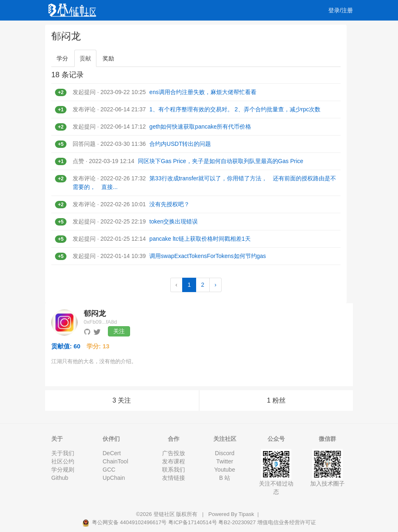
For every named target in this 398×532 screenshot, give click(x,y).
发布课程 (174, 461)
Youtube (225, 470)
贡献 (85, 58)
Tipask (246, 514)
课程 (133, 31)
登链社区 (165, 514)
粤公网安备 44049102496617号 (125, 522)
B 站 (225, 478)
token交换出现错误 (174, 221)
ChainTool (115, 461)
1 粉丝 (276, 400)
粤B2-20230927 (237, 522)
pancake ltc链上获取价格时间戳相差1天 (200, 239)
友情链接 (174, 478)
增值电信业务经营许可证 (287, 522)
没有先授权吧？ (169, 204)
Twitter (225, 461)
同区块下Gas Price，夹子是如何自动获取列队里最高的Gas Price (221, 161)
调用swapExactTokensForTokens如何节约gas (208, 256)
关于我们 (63, 453)
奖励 (108, 58)
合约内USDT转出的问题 (180, 144)
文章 (85, 31)
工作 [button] (189, 31)
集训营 (159, 31)
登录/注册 (341, 10)
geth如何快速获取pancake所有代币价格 (200, 127)
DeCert (112, 453)
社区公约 (63, 461)
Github (60, 478)
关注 (119, 331)
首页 (61, 31)
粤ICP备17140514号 (193, 522)
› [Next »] (216, 285)
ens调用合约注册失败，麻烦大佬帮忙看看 (203, 92)
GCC (109, 470)
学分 (62, 58)
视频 (109, 31)
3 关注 (122, 400)
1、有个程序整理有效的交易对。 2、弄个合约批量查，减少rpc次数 (235, 109)
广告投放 (174, 453)
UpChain (114, 478)
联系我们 (174, 470)
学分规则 (63, 470)
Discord (225, 453)
